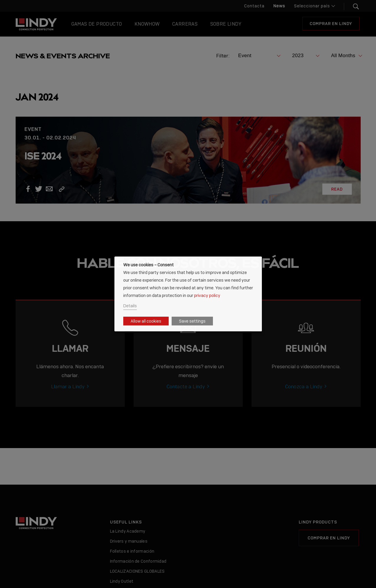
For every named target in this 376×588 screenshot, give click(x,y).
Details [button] (130, 306)
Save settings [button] (192, 321)
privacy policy (207, 295)
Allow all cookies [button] (146, 321)
